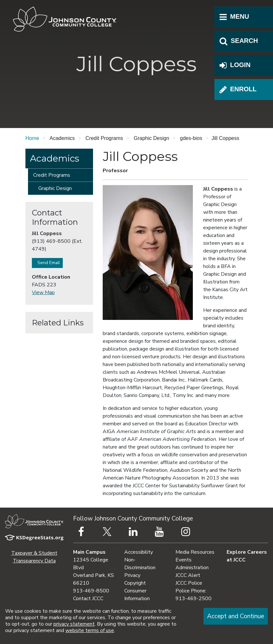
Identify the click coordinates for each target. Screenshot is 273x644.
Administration (192, 568)
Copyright (135, 583)
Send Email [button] (47, 263)
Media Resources (195, 552)
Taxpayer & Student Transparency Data (34, 557)
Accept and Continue (235, 616)
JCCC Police (189, 583)
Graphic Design (55, 188)
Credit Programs (52, 175)
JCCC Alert (188, 575)
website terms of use (90, 630)
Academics (55, 158)
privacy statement (74, 624)
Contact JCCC (88, 599)
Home (32, 138)
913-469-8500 (91, 591)
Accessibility (139, 552)
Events (184, 560)
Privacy (132, 575)
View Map (43, 292)
